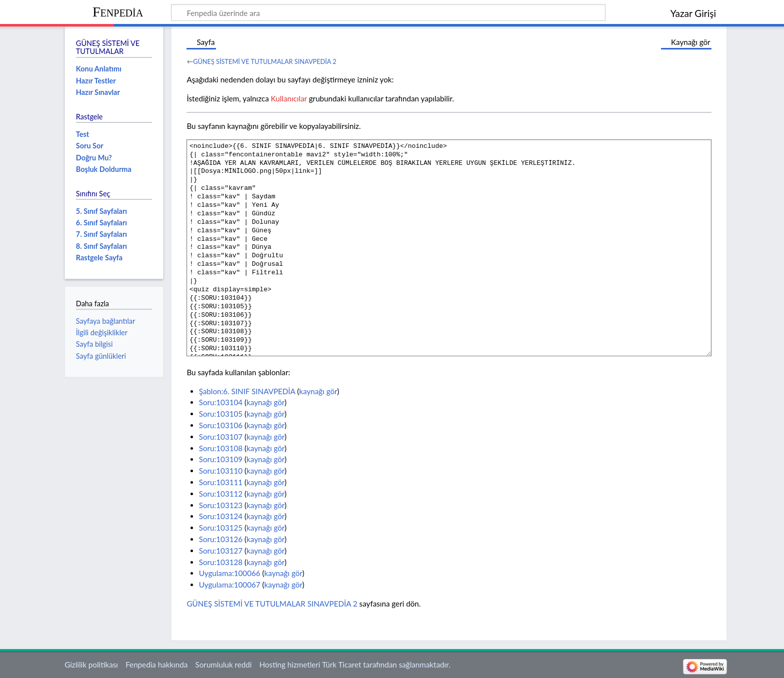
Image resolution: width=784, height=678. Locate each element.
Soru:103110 (221, 471)
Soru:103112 (221, 494)
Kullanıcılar (289, 98)
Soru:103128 (221, 562)
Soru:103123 (221, 505)
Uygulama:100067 (230, 585)
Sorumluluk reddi (224, 665)
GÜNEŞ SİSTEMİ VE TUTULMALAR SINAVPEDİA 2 (265, 61)
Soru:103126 (221, 539)
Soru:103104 (221, 402)
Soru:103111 (221, 482)
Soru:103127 (221, 551)
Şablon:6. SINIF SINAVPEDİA (247, 391)
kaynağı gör (318, 391)
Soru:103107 (221, 437)
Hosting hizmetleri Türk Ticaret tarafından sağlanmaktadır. (355, 665)
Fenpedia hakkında (156, 665)
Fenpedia (118, 12)
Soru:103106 (221, 425)
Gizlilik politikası (91, 665)
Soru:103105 (221, 414)
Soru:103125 (221, 528)
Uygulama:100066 (230, 573)
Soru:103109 (221, 459)
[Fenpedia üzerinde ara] (388, 12)
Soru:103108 (221, 448)
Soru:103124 (221, 516)
